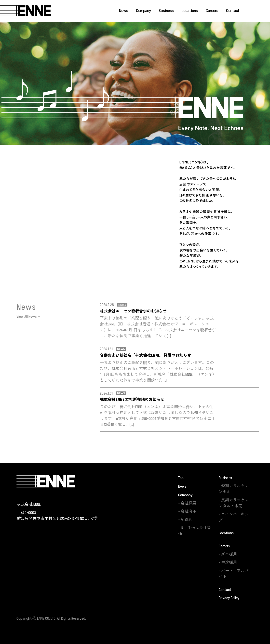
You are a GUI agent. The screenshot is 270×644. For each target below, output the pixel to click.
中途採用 (229, 563)
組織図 (187, 520)
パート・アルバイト (234, 574)
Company (143, 11)
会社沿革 (189, 511)
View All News (27, 317)
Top (181, 478)
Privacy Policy (229, 598)
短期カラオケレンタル (234, 489)
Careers (212, 11)
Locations (190, 11)
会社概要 (189, 503)
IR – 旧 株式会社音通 (194, 531)
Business (166, 11)
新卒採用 (229, 554)
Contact (233, 11)
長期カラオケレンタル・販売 (234, 503)
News (124, 11)
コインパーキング (234, 517)
